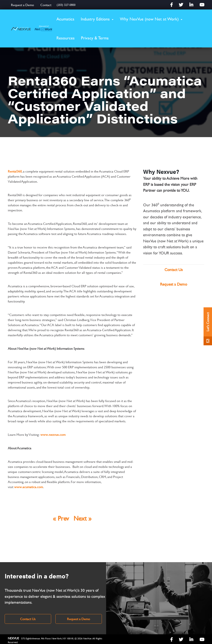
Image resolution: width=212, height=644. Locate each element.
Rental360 (15, 171)
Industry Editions (95, 19)
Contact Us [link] (28, 619)
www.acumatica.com (29, 487)
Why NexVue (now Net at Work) (149, 19)
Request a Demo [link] (79, 619)
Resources (66, 38)
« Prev (61, 518)
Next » (83, 518)
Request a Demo (23, 5)
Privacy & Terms (95, 38)
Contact (46, 5)
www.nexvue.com (53, 434)
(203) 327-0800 (66, 5)
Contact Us (174, 270)
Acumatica (65, 19)
